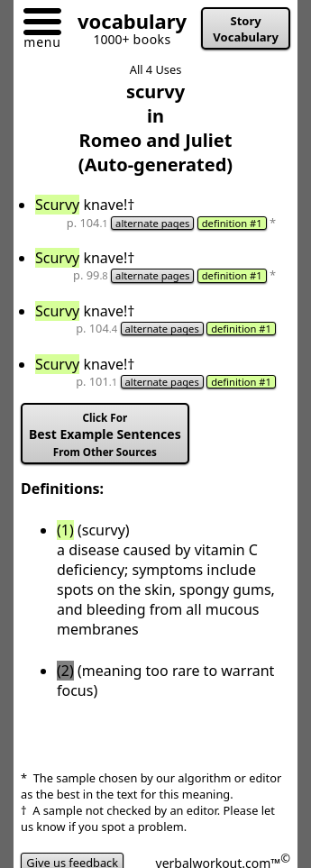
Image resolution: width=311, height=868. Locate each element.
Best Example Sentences (105, 435)
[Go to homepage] (125, 25)
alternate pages (152, 223)
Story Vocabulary (246, 29)
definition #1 (232, 223)
